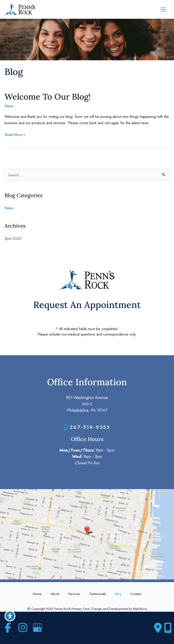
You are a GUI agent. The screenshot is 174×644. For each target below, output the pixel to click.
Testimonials (98, 594)
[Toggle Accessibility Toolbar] (10, 616)
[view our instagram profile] (23, 628)
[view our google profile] (37, 628)
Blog (118, 594)
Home (37, 594)
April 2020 (13, 238)
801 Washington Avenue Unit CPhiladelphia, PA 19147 (87, 404)
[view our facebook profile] (8, 628)
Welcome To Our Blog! (48, 97)
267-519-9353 (90, 427)
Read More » (15, 135)
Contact (136, 594)
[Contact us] (158, 628)
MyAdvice (140, 609)
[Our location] (168, 628)
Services (74, 594)
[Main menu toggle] (163, 9)
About (55, 594)
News (9, 106)
